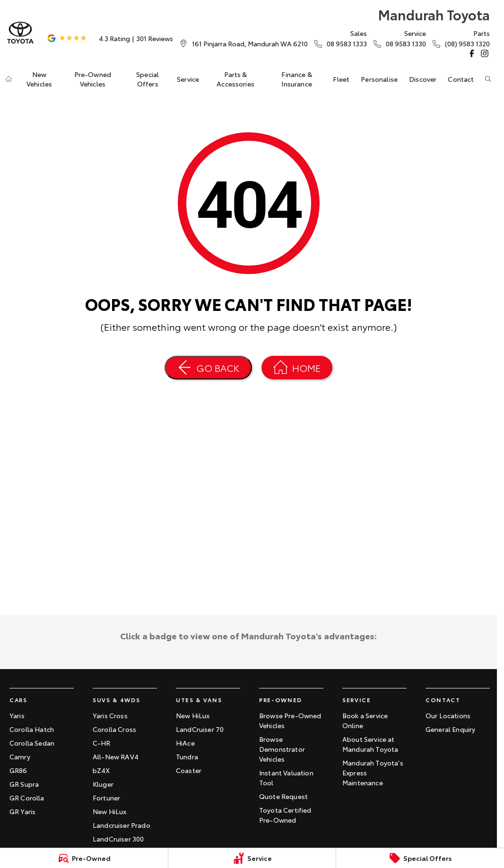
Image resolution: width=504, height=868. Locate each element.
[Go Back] (208, 368)
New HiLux (109, 811)
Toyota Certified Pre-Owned (285, 815)
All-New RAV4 (116, 756)
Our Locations (448, 715)
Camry (20, 756)
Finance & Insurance (296, 79)
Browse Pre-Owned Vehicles (290, 720)
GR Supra (24, 784)
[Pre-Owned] (84, 858)
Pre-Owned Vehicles (93, 79)
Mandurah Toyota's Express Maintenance (373, 773)
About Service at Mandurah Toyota (370, 744)
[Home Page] (20, 33)
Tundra (187, 756)
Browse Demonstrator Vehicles (282, 749)
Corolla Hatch (32, 729)
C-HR (102, 743)
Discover (423, 79)
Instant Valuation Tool (286, 778)
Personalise (379, 79)
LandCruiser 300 (118, 839)
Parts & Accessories (235, 79)
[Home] (9, 79)
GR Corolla (27, 798)
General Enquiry (450, 729)
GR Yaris (22, 811)
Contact (461, 79)
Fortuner (106, 798)
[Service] (252, 858)
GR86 (18, 770)
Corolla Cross (114, 729)
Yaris (17, 715)
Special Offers (148, 79)
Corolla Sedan (32, 743)
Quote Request (283, 796)
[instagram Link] (485, 53)
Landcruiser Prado (122, 825)
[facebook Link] (472, 53)
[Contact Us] (250, 43)
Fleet (341, 79)
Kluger (103, 784)
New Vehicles (39, 79)
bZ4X (101, 770)
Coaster (189, 770)
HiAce (185, 743)
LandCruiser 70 (200, 729)
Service (188, 79)
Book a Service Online (365, 720)
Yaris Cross (110, 715)
